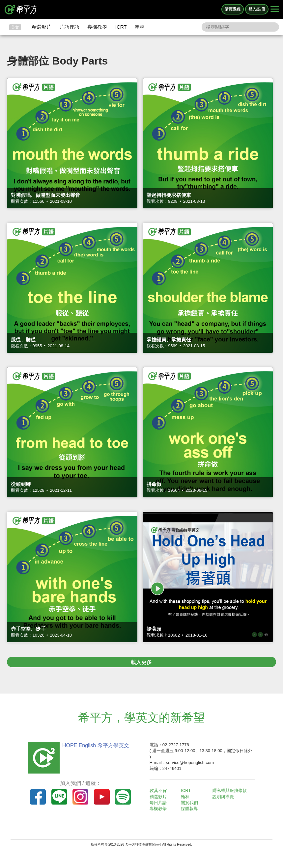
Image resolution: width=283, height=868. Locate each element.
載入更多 (141, 662)
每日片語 (158, 803)
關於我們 (189, 803)
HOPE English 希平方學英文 (96, 745)
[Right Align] (275, 10)
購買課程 (233, 9)
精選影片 (42, 27)
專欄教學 (97, 27)
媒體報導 (189, 809)
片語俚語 (70, 27)
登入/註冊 (257, 9)
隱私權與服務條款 (230, 790)
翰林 (140, 27)
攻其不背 (158, 790)
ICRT (121, 27)
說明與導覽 (223, 797)
